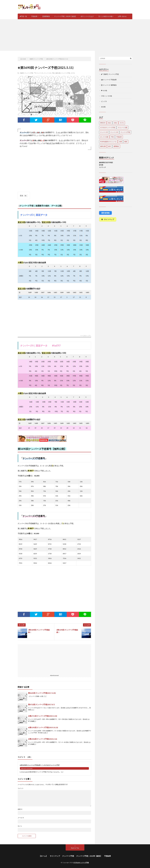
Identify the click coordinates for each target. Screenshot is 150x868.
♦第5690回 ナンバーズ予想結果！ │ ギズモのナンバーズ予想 (40, 765)
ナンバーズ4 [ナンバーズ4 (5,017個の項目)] (114, 132)
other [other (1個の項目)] (115, 123)
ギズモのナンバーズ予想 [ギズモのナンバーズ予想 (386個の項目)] (108, 127)
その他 (104, 90)
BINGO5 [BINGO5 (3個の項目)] (103, 123)
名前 (20, 809)
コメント (21, 788)
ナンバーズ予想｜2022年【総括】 (65, 16)
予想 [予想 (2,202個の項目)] (112, 137)
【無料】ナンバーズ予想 (26, 73)
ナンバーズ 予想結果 (109, 80)
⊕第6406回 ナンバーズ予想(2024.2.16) (43, 739)
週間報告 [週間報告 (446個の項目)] (116, 146)
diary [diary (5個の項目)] (110, 123)
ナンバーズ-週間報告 (109, 85)
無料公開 (58, 73)
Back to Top (75, 848)
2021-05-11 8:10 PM (27, 768)
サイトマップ (55, 856)
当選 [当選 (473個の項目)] (120, 142)
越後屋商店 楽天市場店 (106, 162)
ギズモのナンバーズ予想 (81, 863)
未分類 (103, 107)
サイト (20, 826)
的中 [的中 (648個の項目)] (110, 146)
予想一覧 (23, 16)
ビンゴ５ (104, 101)
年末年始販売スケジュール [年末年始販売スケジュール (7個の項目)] (108, 142)
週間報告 (46, 16)
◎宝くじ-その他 (107, 96)
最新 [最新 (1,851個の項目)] (126, 142)
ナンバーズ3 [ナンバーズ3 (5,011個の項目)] (104, 132)
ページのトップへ (86, 336)
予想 (53, 73)
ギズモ (73, 73)
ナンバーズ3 (40, 73)
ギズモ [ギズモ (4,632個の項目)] (122, 123)
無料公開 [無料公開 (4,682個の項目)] (103, 146)
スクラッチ (102, 167)
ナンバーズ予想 (66, 73)
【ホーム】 (43, 856)
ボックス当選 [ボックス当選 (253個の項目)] (104, 137)
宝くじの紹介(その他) (105, 16)
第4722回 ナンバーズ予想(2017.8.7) (41, 704)
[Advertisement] (75, 35)
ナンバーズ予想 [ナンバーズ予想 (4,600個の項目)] (125, 132)
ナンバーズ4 (48, 73)
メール (21, 818)
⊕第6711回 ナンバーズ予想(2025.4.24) (43, 716)
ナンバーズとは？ (87, 16)
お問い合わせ (122, 16)
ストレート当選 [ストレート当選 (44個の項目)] (122, 127)
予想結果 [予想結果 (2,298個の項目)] (119, 137)
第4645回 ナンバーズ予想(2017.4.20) (42, 693)
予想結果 (34, 16)
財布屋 (101, 165)
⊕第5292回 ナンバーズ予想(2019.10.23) (43, 727)
